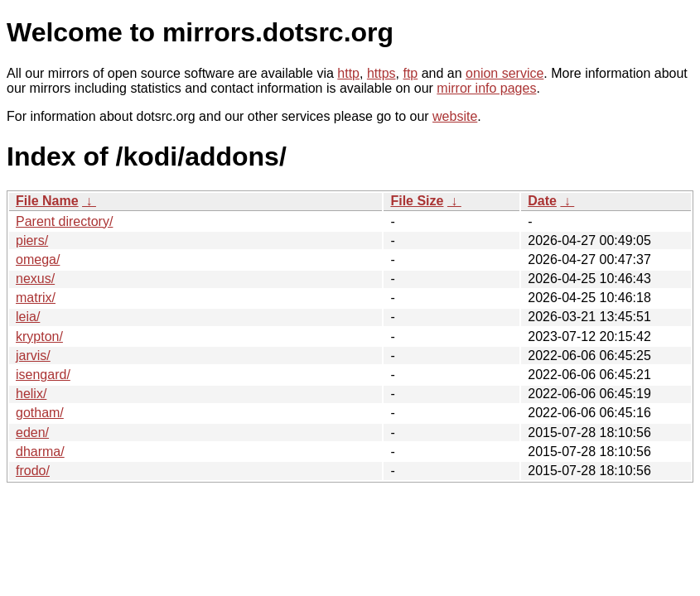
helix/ (31, 394)
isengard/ (43, 375)
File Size (417, 201)
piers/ (32, 240)
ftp (410, 73)
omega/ (38, 260)
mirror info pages (486, 88)
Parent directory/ (64, 221)
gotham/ (40, 413)
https (381, 73)
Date (542, 201)
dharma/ (40, 452)
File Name (47, 201)
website (455, 116)
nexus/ (35, 279)
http (348, 73)
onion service (504, 73)
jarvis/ (33, 356)
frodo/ (33, 471)
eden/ (32, 433)
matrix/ (36, 298)
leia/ (28, 317)
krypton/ (39, 336)
